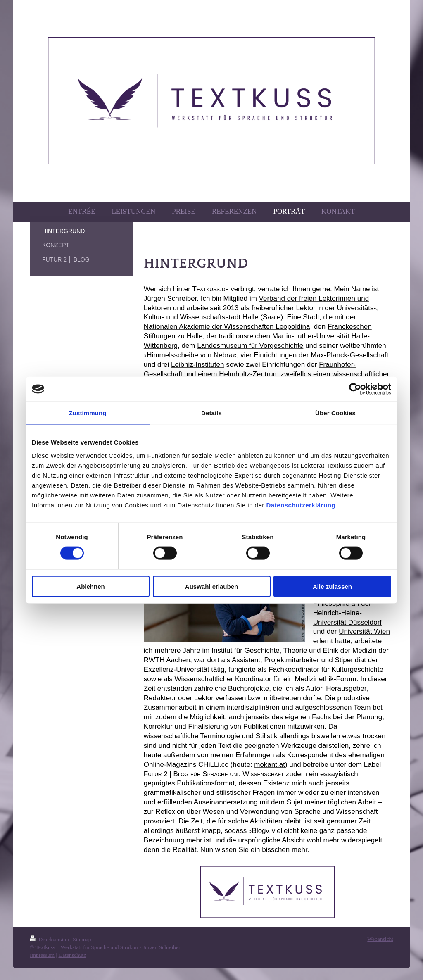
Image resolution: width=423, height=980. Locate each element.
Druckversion (50, 939)
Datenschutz (72, 955)
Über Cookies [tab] (335, 413)
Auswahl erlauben (211, 586)
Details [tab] (211, 413)
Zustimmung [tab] (88, 413)
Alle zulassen (332, 586)
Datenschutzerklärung (301, 505)
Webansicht (380, 939)
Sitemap (82, 939)
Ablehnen (90, 586)
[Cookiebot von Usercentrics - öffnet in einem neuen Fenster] (355, 389)
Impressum (42, 955)
